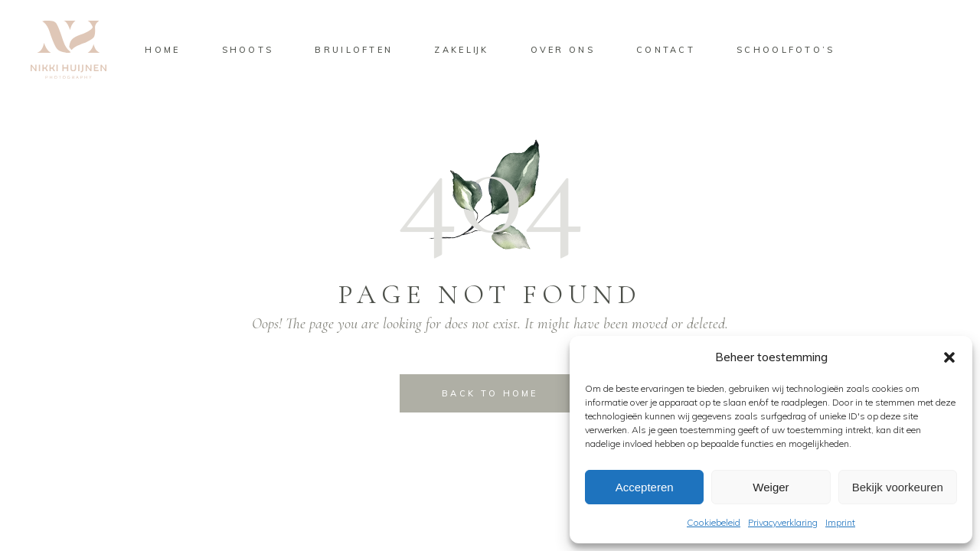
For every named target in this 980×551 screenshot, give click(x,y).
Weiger (771, 487)
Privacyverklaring (783, 522)
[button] (949, 357)
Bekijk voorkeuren (898, 487)
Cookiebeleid (714, 522)
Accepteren (645, 487)
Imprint (840, 522)
